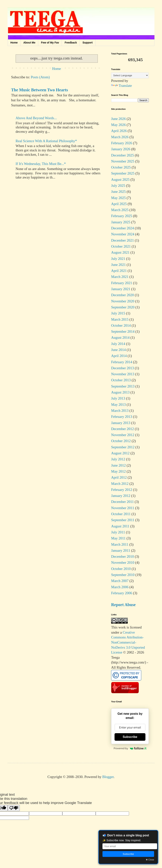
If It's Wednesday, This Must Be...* (41, 164)
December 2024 (123, 228)
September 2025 (123, 173)
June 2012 (118, 465)
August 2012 (120, 453)
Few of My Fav (50, 43)
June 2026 (118, 119)
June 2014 (118, 350)
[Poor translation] (14, 808)
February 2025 (122, 216)
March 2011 (120, 544)
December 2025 (123, 155)
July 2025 (118, 186)
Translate (121, 86)
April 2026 (119, 131)
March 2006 (120, 587)
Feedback (71, 43)
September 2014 (123, 331)
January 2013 (121, 423)
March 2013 (120, 411)
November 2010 (123, 563)
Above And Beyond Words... (36, 118)
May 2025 (118, 198)
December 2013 (123, 368)
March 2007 (120, 581)
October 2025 (121, 167)
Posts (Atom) (40, 77)
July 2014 (118, 344)
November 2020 (123, 301)
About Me (29, 43)
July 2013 (118, 398)
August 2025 (120, 180)
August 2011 (120, 526)
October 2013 (121, 380)
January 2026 (121, 149)
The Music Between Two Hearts (40, 90)
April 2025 (119, 204)
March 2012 (120, 484)
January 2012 (121, 496)
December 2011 (122, 502)
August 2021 (120, 252)
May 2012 (118, 471)
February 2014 (122, 362)
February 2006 (122, 593)
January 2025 (121, 222)
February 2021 (122, 283)
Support (88, 43)
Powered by (130, 748)
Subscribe (130, 737)
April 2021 (119, 271)
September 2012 (123, 447)
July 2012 (118, 459)
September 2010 (123, 575)
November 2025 (123, 161)
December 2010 (123, 556)
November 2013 (123, 374)
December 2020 (123, 295)
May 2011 (118, 538)
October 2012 (121, 441)
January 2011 (121, 550)
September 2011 (123, 520)
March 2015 (120, 319)
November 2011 (123, 508)
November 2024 (123, 234)
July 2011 (118, 532)
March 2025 (120, 210)
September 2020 (123, 307)
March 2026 (120, 137)
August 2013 (120, 392)
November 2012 (123, 435)
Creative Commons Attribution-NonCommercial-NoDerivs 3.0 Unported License (128, 642)
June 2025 (118, 192)
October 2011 (121, 514)
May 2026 (118, 125)
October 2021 (121, 246)
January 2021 (121, 289)
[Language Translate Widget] (130, 75)
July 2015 (118, 313)
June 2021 (118, 265)
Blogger (108, 777)
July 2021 (118, 259)
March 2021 (120, 277)
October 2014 (121, 325)
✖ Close (150, 860)
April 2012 (119, 477)
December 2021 (123, 240)
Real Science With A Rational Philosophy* (46, 141)
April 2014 (119, 356)
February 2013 (122, 417)
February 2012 (122, 490)
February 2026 (122, 143)
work (122, 627)
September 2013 (123, 386)
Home (14, 43)
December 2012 (123, 429)
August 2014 (120, 338)
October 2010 (121, 569)
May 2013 (118, 405)
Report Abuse (123, 605)
